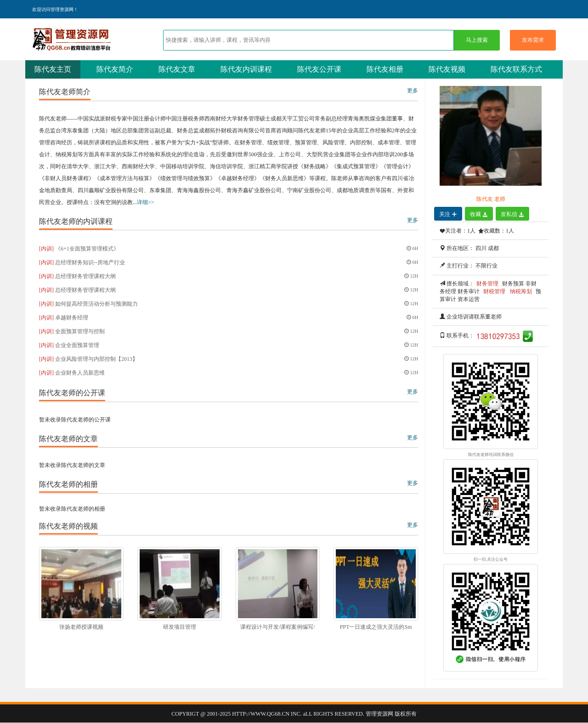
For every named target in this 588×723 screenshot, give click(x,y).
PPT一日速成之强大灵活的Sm (376, 627)
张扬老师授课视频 (81, 627)
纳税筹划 (521, 291)
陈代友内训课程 (246, 69)
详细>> (146, 202)
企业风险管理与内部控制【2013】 (96, 359)
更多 (413, 91)
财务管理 (487, 284)
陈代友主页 (53, 69)
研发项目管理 (180, 627)
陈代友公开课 (319, 69)
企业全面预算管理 (77, 345)
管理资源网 (379, 714)
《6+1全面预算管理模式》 (87, 249)
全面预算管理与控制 (80, 331)
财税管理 (494, 291)
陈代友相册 (385, 69)
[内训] (46, 249)
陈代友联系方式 (516, 69)
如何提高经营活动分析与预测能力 (96, 304)
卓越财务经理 (72, 318)
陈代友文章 (177, 69)
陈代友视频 (447, 69)
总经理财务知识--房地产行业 (90, 262)
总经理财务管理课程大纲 (85, 276)
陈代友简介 (115, 69)
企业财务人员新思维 (80, 373)
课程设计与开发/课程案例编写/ (278, 627)
